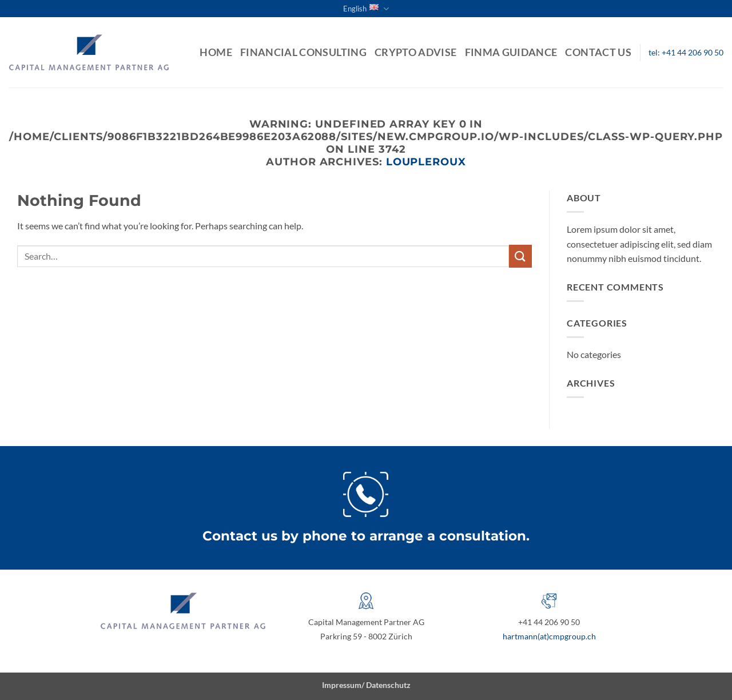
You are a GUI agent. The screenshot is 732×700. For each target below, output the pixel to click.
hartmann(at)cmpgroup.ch (549, 636)
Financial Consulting (303, 52)
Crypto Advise (416, 52)
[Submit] (520, 256)
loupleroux (426, 162)
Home (216, 52)
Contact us (598, 52)
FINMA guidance (511, 52)
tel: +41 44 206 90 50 (686, 53)
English (366, 9)
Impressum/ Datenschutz (366, 685)
